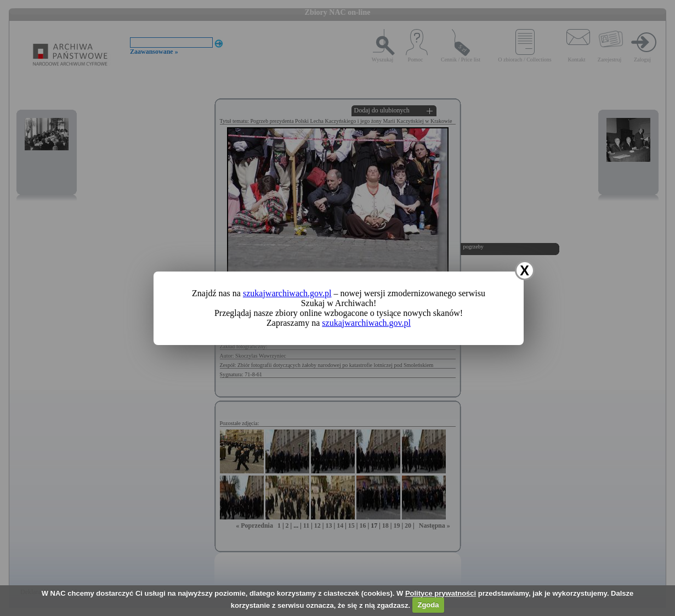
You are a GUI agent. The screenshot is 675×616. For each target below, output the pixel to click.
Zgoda (428, 605)
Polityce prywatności (441, 593)
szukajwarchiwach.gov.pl (287, 293)
